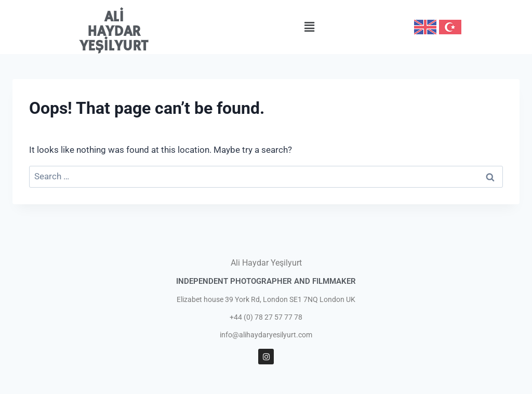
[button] (309, 27)
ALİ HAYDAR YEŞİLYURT (114, 32)
